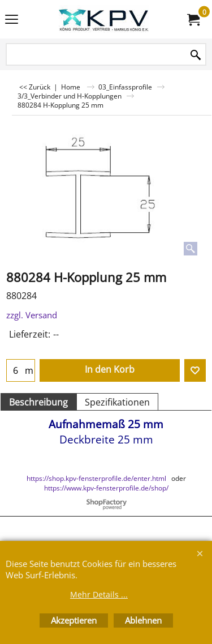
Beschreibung (38, 402)
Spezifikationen (117, 402)
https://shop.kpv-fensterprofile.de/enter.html (96, 478)
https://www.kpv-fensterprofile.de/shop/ (106, 488)
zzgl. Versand (32, 315)
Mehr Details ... (99, 594)
